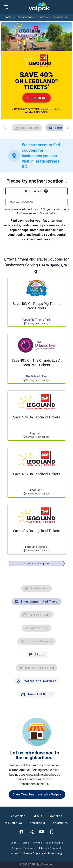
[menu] (6, 7)
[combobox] (36, 202)
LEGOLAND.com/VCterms (37, 112)
